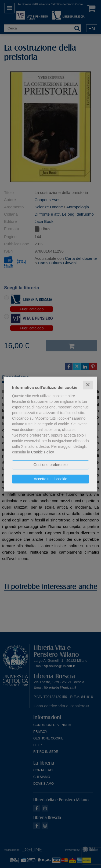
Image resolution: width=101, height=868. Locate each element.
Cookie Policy (42, 452)
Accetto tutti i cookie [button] (51, 479)
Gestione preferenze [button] (51, 465)
